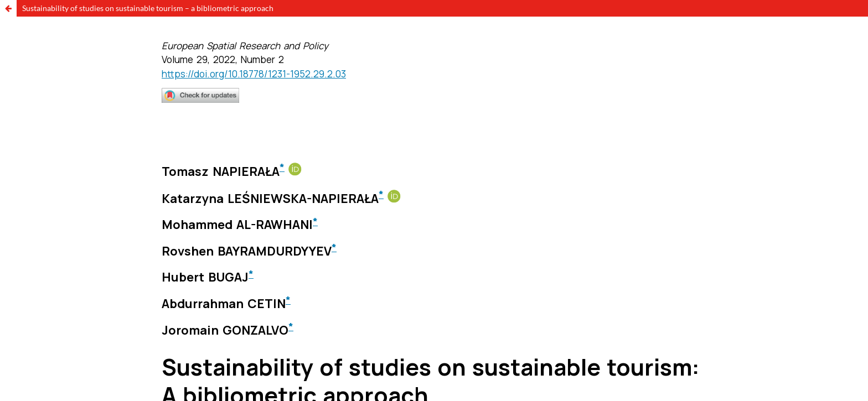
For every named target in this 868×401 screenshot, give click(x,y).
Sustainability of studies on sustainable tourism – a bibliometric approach (148, 8)
